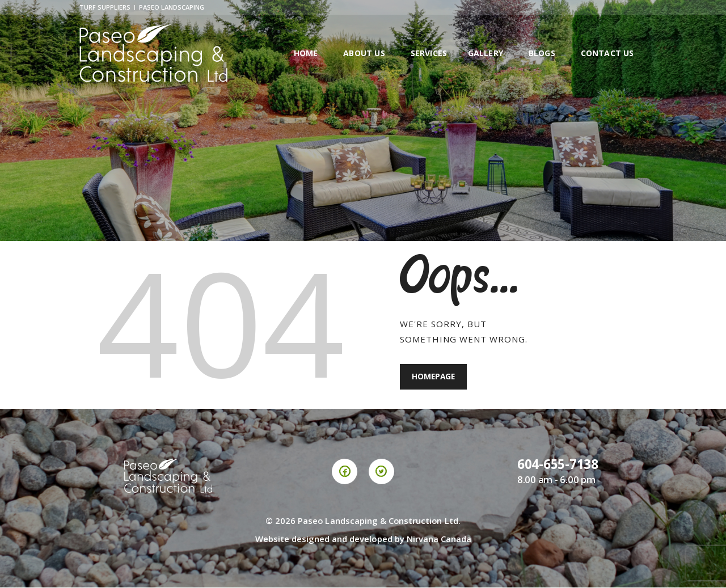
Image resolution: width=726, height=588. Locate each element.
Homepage (434, 377)
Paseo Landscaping (172, 7)
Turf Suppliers (105, 7)
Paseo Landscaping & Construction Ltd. (379, 521)
